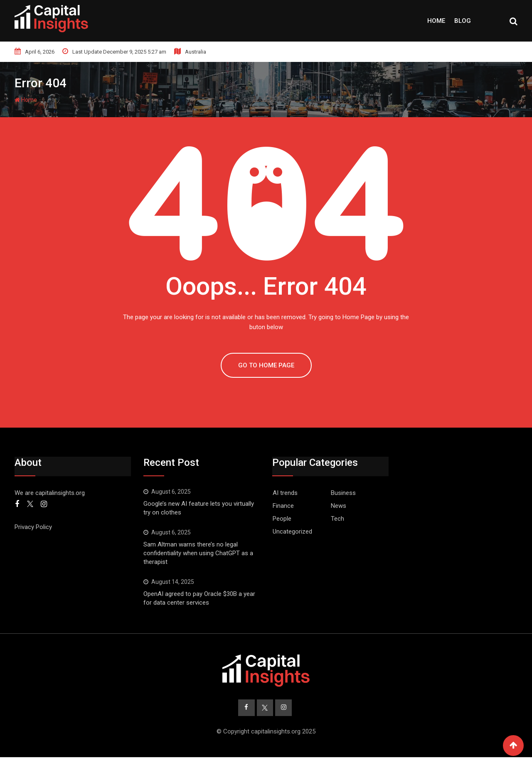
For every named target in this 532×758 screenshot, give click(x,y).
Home (436, 21)
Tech (337, 519)
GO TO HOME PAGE (266, 365)
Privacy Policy (33, 527)
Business (343, 493)
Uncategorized (292, 532)
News (339, 506)
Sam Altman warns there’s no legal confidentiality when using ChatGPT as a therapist (198, 553)
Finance (283, 506)
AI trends (285, 493)
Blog (463, 21)
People (282, 519)
